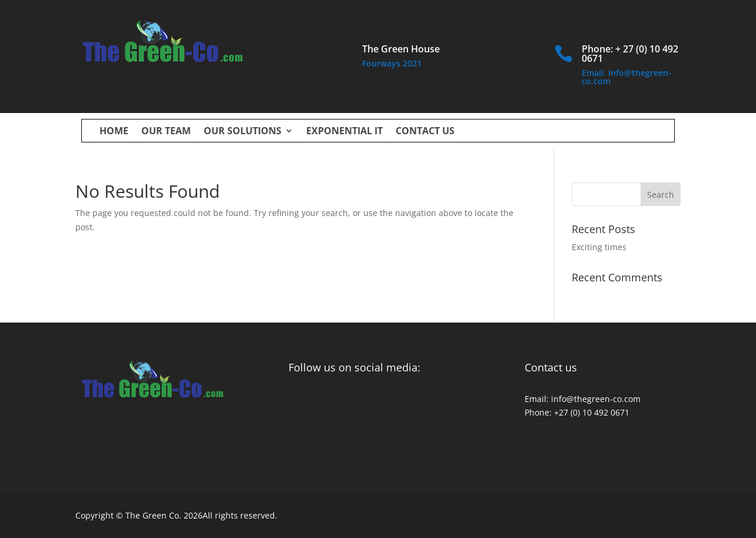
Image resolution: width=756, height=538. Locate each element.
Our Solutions (243, 132)
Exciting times (599, 247)
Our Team (166, 132)
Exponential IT (344, 132)
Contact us (425, 132)
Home (114, 132)
